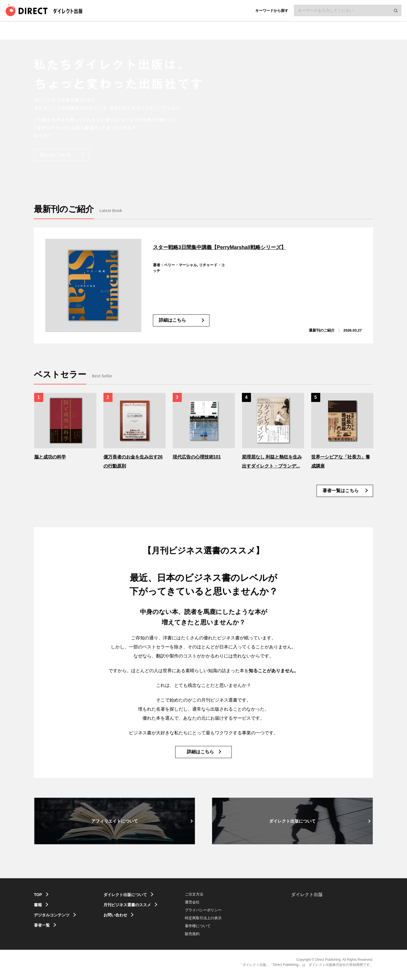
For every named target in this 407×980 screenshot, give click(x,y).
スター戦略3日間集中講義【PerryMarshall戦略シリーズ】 (242, 247)
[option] (65, 426)
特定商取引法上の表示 (215, 923)
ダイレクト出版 (307, 900)
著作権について (210, 931)
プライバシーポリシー (215, 915)
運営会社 (204, 907)
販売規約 (204, 939)
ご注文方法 (206, 900)
